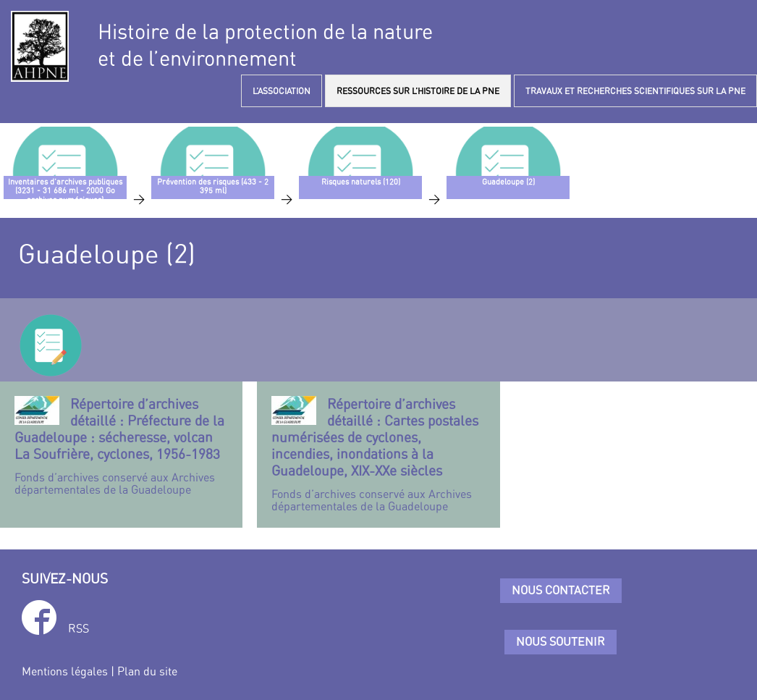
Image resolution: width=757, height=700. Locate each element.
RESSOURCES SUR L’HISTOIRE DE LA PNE (418, 91)
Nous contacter (561, 590)
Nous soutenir (561, 641)
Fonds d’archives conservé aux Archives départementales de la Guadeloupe (121, 446)
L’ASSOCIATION (282, 91)
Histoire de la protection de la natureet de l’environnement (265, 45)
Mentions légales (65, 671)
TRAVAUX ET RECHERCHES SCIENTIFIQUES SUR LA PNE (635, 91)
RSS (79, 628)
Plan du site (147, 671)
